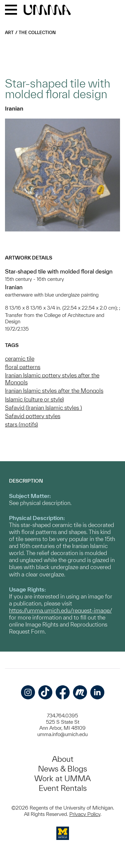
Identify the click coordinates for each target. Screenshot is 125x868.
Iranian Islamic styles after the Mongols (54, 391)
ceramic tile (20, 359)
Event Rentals (63, 788)
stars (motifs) (21, 424)
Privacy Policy (85, 814)
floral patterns (23, 367)
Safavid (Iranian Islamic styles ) (43, 408)
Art (9, 33)
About (63, 759)
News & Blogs (62, 769)
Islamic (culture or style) (34, 399)
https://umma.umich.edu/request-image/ (60, 610)
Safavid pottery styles (33, 416)
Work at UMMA (62, 778)
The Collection (37, 33)
